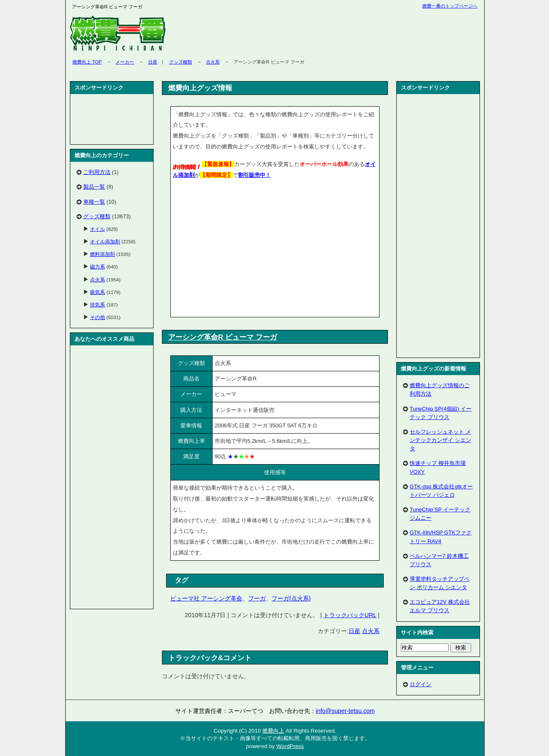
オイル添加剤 (105, 241)
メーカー (125, 62)
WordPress (290, 746)
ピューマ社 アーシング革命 (206, 598)
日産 (153, 62)
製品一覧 (94, 187)
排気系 (97, 305)
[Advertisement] (243, 250)
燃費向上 (273, 731)
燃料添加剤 (103, 254)
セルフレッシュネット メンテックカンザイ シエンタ (440, 440)
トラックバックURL (350, 615)
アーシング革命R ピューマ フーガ (223, 337)
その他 (97, 317)
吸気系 (97, 292)
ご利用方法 (97, 172)
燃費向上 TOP (87, 62)
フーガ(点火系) (291, 598)
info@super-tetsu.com (345, 711)
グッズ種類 (181, 62)
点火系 (213, 62)
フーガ (257, 598)
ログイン (421, 684)
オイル (97, 229)
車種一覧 (94, 202)
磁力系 (97, 267)
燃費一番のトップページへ (450, 6)
